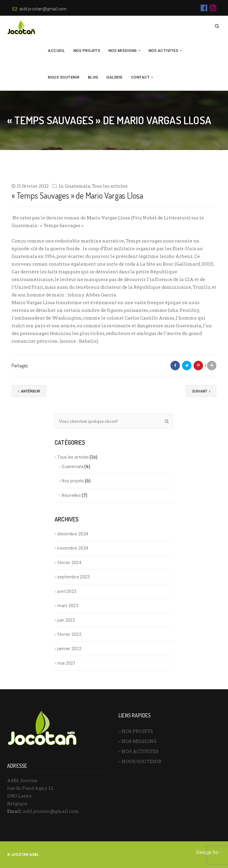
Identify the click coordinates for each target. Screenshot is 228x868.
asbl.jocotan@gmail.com (40, 9)
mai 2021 (66, 663)
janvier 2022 (69, 649)
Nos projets (73, 481)
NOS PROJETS (87, 51)
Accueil (56, 51)
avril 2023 (67, 591)
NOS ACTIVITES (163, 51)
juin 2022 (66, 620)
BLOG (93, 77)
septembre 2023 (73, 577)
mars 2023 (68, 606)
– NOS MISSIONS (137, 741)
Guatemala (77, 186)
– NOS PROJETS (136, 731)
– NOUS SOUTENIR (140, 762)
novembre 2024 (73, 548)
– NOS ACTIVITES (138, 751)
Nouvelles (71, 495)
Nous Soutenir (64, 77)
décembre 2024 (73, 534)
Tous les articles (110, 186)
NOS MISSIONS (123, 51)
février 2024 (69, 563)
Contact (140, 77)
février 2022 (69, 634)
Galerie (114, 77)
